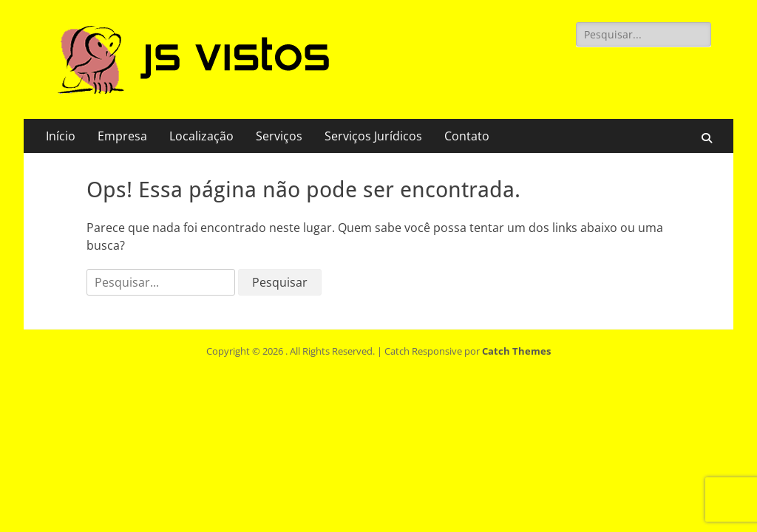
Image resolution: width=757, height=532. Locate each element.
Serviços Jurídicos (373, 136)
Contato (467, 136)
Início (61, 136)
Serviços (279, 136)
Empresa (122, 136)
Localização (201, 136)
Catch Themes (516, 351)
